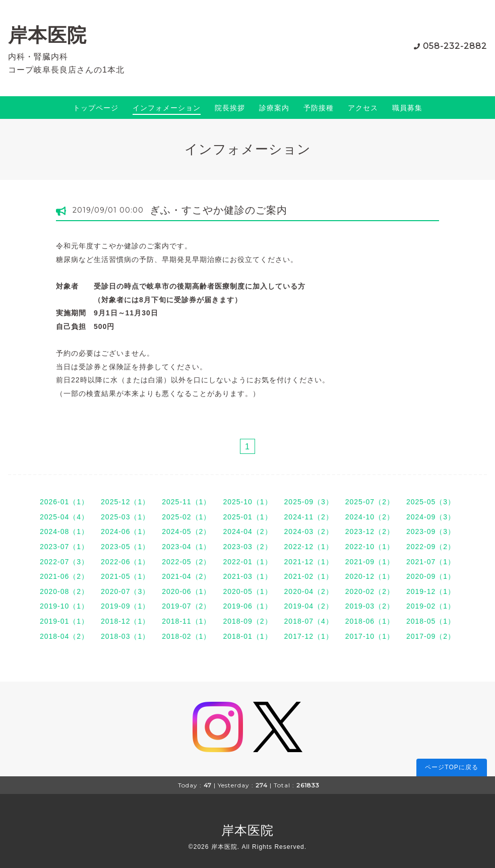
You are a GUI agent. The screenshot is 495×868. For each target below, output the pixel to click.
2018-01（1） (247, 636)
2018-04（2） (64, 636)
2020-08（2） (64, 591)
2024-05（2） (186, 531)
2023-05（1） (125, 547)
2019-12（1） (431, 591)
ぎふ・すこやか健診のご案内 (219, 210)
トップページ (96, 108)
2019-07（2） (186, 606)
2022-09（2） (431, 547)
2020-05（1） (247, 591)
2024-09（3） (431, 517)
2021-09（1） (370, 562)
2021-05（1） (125, 576)
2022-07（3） (64, 562)
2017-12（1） (309, 636)
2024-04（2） (247, 531)
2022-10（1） (370, 547)
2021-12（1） (309, 562)
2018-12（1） (125, 621)
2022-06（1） (125, 562)
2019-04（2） (309, 606)
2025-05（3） (431, 502)
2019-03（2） (370, 606)
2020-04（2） (309, 591)
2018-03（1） (125, 636)
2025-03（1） (125, 517)
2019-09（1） (125, 606)
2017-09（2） (431, 636)
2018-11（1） (186, 621)
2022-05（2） (186, 562)
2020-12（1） (370, 576)
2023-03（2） (247, 547)
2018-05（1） (431, 621)
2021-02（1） (309, 576)
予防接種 (319, 108)
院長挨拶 (230, 108)
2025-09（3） (309, 502)
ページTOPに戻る (451, 767)
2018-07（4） (309, 621)
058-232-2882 (455, 46)
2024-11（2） (309, 517)
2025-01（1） (247, 517)
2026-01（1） (64, 502)
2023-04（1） (186, 547)
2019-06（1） (247, 606)
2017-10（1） (370, 636)
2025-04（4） (64, 517)
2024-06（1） (125, 531)
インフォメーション (167, 108)
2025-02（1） (186, 517)
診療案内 (274, 108)
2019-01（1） (64, 621)
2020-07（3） (125, 591)
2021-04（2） (186, 576)
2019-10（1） (64, 606)
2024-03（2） (309, 531)
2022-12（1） (309, 547)
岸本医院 (47, 35)
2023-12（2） (370, 531)
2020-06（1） (186, 591)
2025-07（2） (370, 502)
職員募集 (407, 108)
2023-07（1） (64, 547)
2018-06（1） (370, 621)
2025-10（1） (247, 502)
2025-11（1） (186, 502)
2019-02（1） (431, 606)
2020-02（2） (370, 591)
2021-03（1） (247, 576)
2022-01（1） (247, 562)
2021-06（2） (64, 576)
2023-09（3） (431, 531)
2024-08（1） (64, 531)
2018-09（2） (247, 621)
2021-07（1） (431, 562)
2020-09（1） (431, 576)
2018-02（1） (186, 636)
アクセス (363, 108)
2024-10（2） (370, 517)
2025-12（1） (125, 502)
